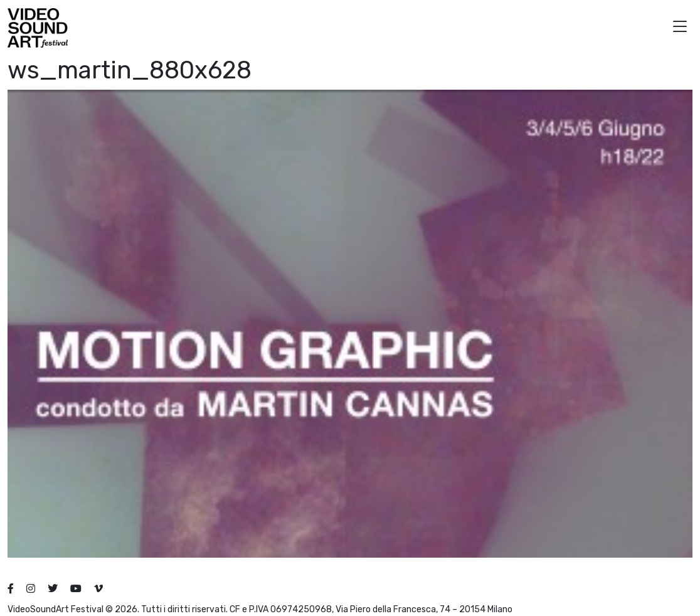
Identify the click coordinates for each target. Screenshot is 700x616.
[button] (680, 28)
